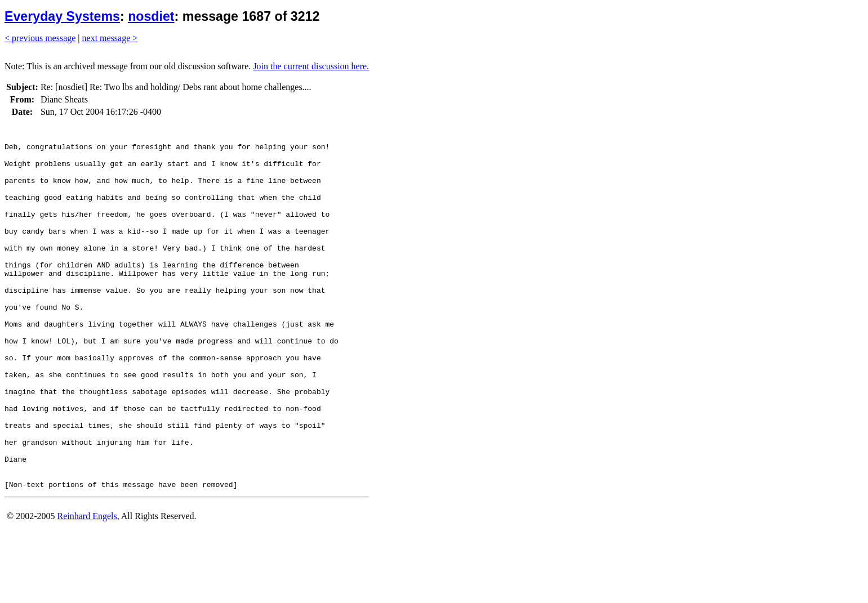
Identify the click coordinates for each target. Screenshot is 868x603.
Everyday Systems (62, 16)
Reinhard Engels (87, 589)
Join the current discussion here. (311, 66)
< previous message (40, 38)
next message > (110, 38)
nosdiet (151, 16)
